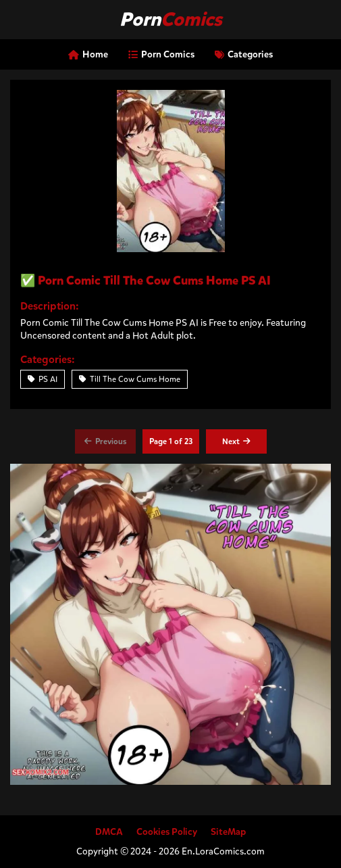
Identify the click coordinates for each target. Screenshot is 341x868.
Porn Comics (161, 54)
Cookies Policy (167, 832)
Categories (244, 54)
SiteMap (228, 832)
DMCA (109, 832)
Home (88, 54)
